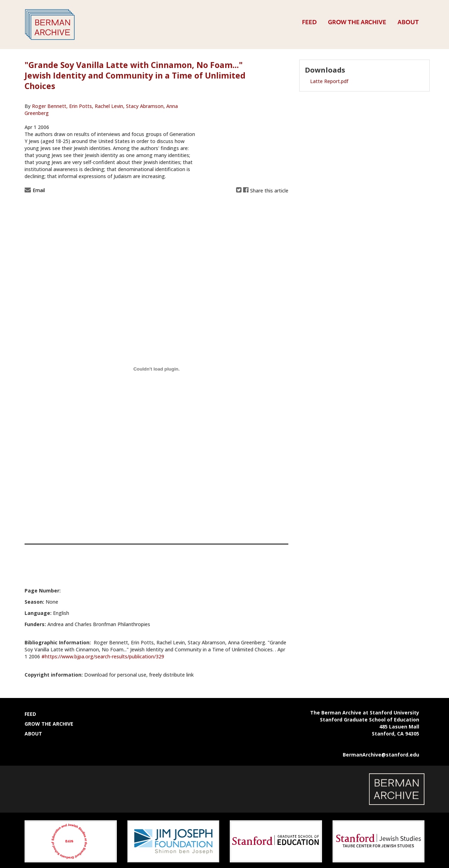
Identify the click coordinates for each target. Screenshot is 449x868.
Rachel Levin (109, 106)
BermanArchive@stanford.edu (381, 755)
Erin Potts (81, 106)
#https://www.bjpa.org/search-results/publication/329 (103, 656)
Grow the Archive (357, 22)
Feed (309, 22)
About (408, 22)
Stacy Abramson (145, 106)
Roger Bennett (50, 106)
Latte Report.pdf (329, 81)
